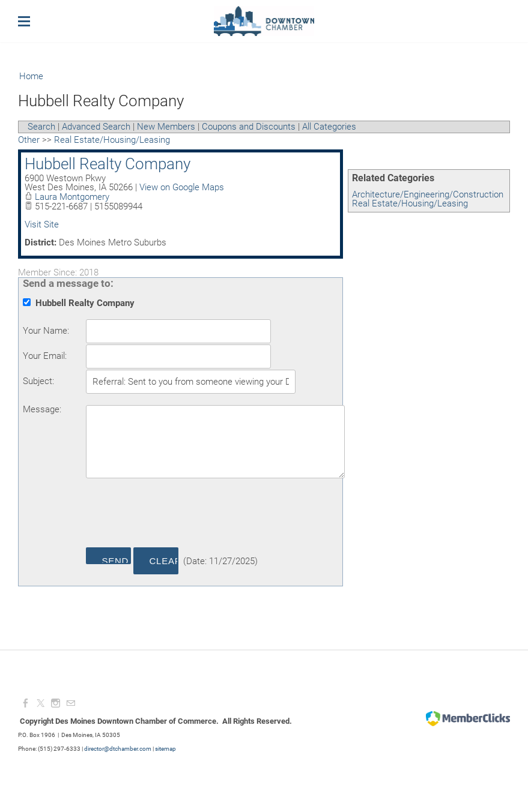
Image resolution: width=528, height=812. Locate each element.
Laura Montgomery (72, 197)
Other (29, 140)
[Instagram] (56, 703)
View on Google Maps (182, 187)
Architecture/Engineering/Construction (428, 194)
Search (41, 127)
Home (31, 76)
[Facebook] (26, 703)
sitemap (165, 749)
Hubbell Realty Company (108, 164)
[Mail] (71, 703)
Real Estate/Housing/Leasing (410, 203)
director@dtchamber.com (118, 749)
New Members (166, 127)
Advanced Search (96, 127)
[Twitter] (41, 703)
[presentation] (177, 515)
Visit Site (42, 224)
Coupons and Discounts (249, 127)
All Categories (329, 127)
